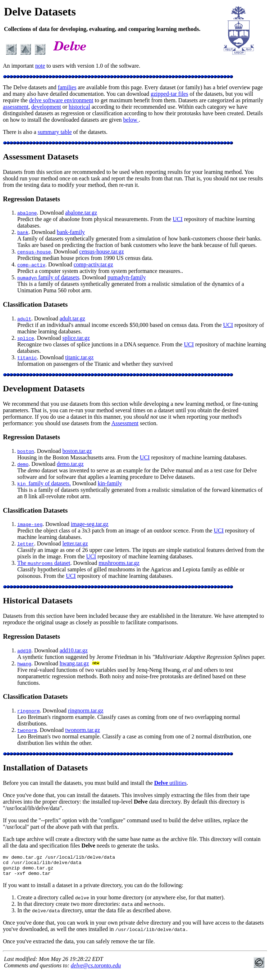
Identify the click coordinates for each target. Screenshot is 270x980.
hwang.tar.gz (74, 663)
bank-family (71, 232)
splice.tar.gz (76, 338)
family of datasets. (44, 483)
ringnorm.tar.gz (86, 711)
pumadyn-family (127, 277)
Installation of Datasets (45, 768)
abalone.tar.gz (81, 213)
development (46, 107)
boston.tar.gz (77, 451)
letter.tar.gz (75, 543)
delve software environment (61, 100)
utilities (170, 783)
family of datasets (48, 277)
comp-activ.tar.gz (93, 264)
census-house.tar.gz (101, 251)
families (67, 87)
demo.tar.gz (70, 464)
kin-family (110, 483)
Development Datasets (44, 388)
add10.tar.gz (74, 650)
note (40, 66)
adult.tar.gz (72, 318)
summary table (55, 132)
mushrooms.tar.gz (119, 563)
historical (79, 107)
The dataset (44, 563)
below (131, 120)
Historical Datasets (38, 601)
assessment (16, 107)
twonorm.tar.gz (83, 730)
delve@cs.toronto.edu (96, 970)
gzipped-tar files (169, 94)
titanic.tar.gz (79, 357)
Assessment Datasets (41, 157)
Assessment (125, 423)
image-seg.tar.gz (90, 524)
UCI (178, 219)
